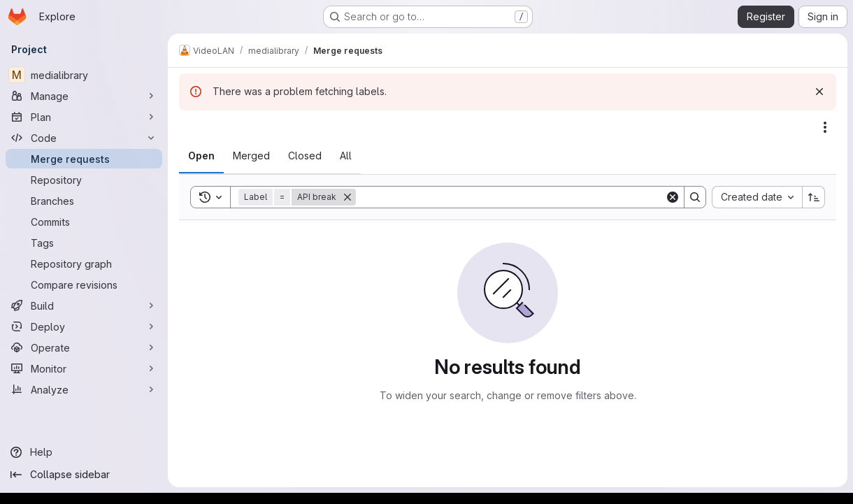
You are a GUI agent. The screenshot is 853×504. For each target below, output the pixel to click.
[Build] (84, 305)
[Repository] (84, 180)
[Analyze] (84, 389)
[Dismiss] (819, 92)
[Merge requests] (84, 159)
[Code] (84, 138)
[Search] (510, 197)
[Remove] (347, 197)
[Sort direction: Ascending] (814, 197)
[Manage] (84, 96)
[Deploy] (84, 326)
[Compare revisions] (84, 285)
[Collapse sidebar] (84, 475)
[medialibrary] (84, 75)
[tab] (201, 156)
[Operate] (84, 347)
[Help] (84, 452)
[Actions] (825, 127)
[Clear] (673, 197)
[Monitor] (84, 368)
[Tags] (84, 243)
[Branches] (84, 201)
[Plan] (84, 117)
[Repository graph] (84, 264)
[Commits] (84, 222)
